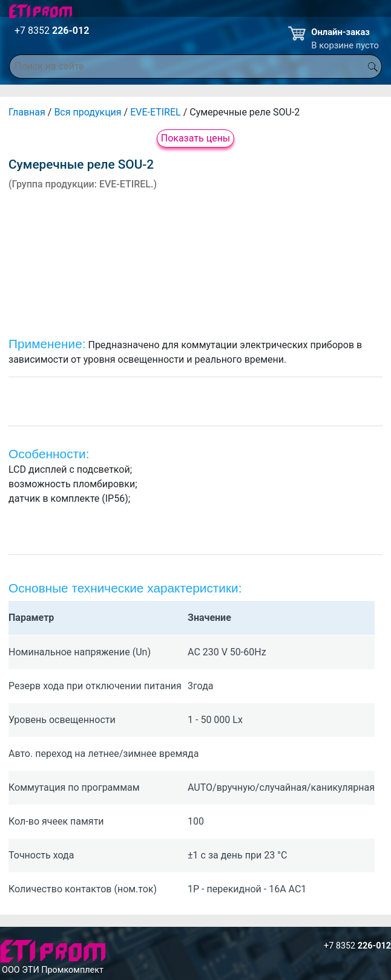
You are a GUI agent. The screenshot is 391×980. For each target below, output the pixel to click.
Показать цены (196, 138)
